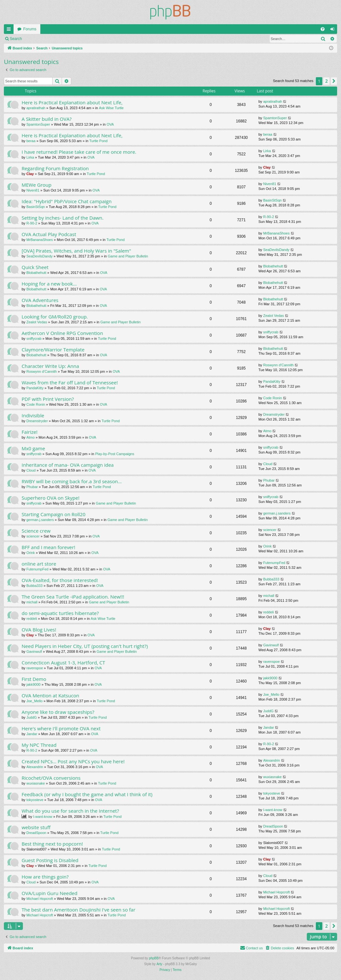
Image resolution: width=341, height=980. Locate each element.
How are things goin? (45, 877)
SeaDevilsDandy (40, 256)
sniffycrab (34, 339)
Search (16, 39)
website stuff (36, 827)
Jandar (32, 734)
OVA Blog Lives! (39, 630)
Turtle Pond (98, 141)
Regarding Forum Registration (55, 168)
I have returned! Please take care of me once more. (79, 152)
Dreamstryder (37, 421)
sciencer (33, 536)
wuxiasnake (36, 783)
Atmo (31, 437)
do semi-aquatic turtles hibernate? (60, 613)
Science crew (36, 531)
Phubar (32, 487)
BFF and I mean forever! (48, 547)
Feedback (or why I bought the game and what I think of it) (87, 794)
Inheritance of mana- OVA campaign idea (68, 465)
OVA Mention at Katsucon (50, 695)
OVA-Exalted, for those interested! (60, 580)
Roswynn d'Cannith (42, 371)
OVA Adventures (40, 300)
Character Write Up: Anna (50, 366)
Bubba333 (35, 586)
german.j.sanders (40, 520)
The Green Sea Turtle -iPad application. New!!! (73, 597)
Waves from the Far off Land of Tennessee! (70, 382)
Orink (31, 553)
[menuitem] (323, 29)
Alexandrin (35, 767)
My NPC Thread (39, 745)
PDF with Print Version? (48, 399)
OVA (110, 124)
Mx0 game (33, 448)
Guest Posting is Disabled (50, 860)
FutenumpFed (37, 569)
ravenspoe (35, 668)
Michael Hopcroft (40, 899)
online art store (39, 564)
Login (36, 39)
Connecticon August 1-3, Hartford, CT (63, 662)
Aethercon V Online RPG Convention (62, 333)
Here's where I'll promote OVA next (61, 728)
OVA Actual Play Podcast (49, 234)
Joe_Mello (35, 701)
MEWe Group (36, 185)
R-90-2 (32, 223)
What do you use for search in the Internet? (70, 811)
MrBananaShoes (40, 240)
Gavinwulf (34, 652)
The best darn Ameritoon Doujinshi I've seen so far (79, 910)
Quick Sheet (35, 267)
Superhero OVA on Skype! (50, 498)
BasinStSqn (36, 207)
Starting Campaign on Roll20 (54, 514)
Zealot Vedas (37, 322)
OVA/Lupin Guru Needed (50, 893)
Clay (30, 174)
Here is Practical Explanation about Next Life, (72, 102)
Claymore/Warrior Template (53, 349)
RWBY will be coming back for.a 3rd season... (72, 481)
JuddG (32, 717)
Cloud (31, 470)
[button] (334, 81)
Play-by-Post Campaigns (115, 454)
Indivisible (33, 415)
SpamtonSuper (38, 124)
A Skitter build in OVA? (47, 119)
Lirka (30, 157)
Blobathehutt (36, 273)
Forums (30, 29)
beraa (31, 141)
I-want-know (43, 817)
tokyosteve (35, 800)
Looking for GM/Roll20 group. (55, 317)
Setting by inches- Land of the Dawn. (63, 218)
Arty (159, 964)
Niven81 (33, 190)
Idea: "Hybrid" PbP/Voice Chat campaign (67, 201)
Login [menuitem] (334, 30)
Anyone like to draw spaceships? (58, 712)
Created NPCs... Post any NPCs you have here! (73, 761)
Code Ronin (36, 404)
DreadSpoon (36, 833)
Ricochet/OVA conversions (51, 778)
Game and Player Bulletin (128, 256)
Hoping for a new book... (49, 284)
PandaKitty (35, 388)
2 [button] (326, 81)
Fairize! (30, 432)
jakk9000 (34, 684)
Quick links (10, 30)
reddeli (32, 619)
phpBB (154, 958)
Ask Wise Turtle (111, 108)
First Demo (34, 679)
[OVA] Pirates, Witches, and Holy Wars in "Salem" (76, 251)
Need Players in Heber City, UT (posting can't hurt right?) (85, 646)
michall (32, 602)
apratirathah (36, 108)
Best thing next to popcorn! (52, 844)
